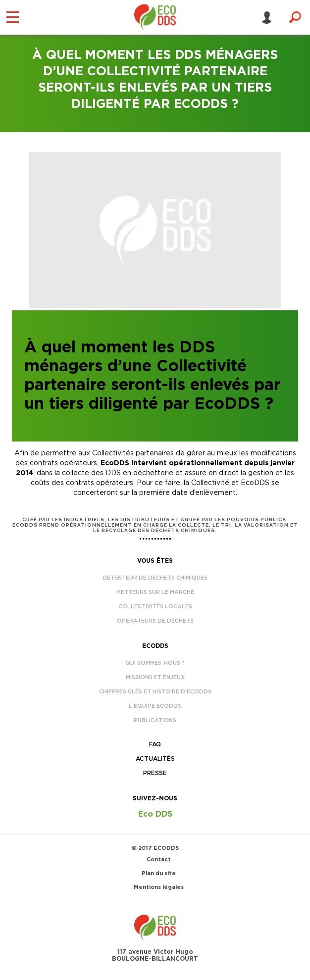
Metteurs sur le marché (155, 592)
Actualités (155, 759)
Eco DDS (155, 814)
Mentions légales (159, 887)
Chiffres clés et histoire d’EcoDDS (155, 692)
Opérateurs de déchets (155, 621)
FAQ (155, 744)
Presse (155, 773)
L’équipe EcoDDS (155, 706)
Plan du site (159, 873)
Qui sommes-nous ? (155, 663)
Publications (155, 720)
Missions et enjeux (155, 677)
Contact (159, 859)
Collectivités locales (155, 607)
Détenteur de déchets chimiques (155, 578)
